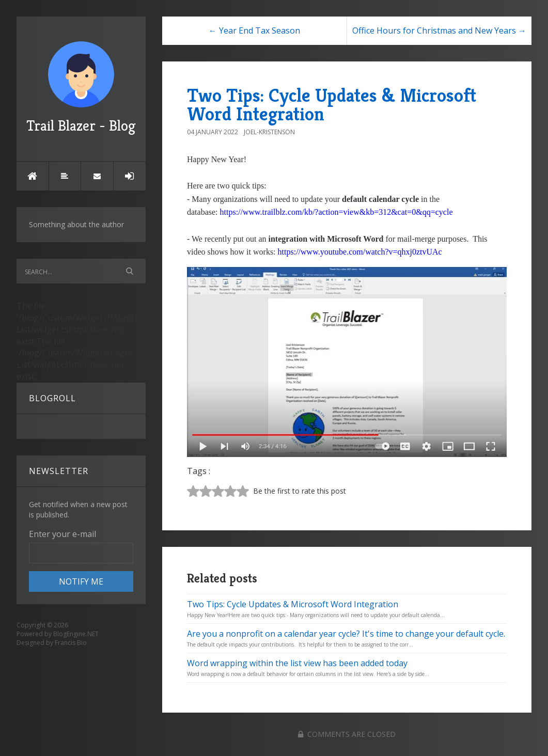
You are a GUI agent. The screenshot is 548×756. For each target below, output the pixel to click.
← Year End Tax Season (254, 30)
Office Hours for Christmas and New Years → (439, 30)
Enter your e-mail (62, 534)
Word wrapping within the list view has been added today (297, 663)
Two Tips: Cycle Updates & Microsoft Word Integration (332, 105)
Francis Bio (71, 643)
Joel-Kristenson (269, 132)
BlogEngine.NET (76, 634)
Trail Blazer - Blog (81, 88)
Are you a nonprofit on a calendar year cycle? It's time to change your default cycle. (346, 634)
